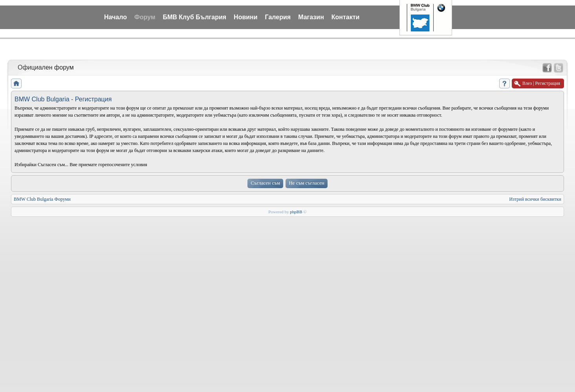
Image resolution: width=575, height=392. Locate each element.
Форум (145, 17)
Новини (246, 17)
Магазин (311, 17)
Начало (115, 17)
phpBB (296, 212)
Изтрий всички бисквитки (535, 199)
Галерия (278, 17)
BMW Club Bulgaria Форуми (42, 199)
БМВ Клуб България (194, 17)
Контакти (346, 17)
